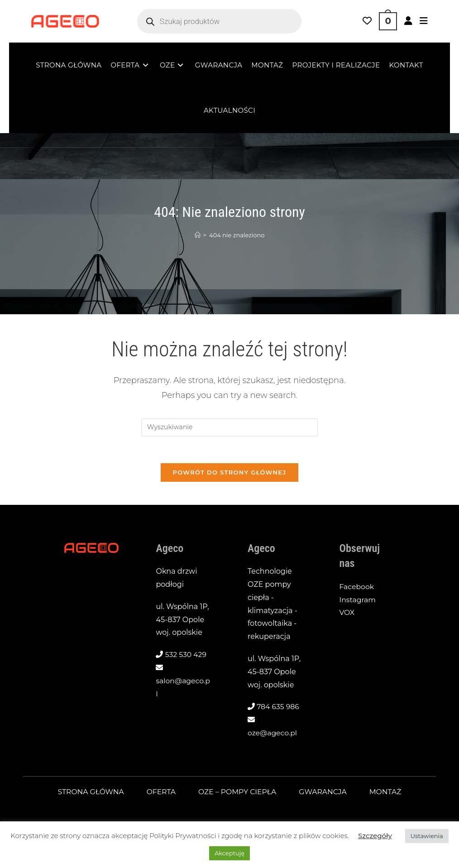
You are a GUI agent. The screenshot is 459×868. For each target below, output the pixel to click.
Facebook (357, 587)
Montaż (387, 793)
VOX (347, 614)
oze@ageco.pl (273, 734)
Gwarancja (325, 793)
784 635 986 (278, 708)
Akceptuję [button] (229, 853)
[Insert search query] (229, 427)
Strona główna (89, 793)
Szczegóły (375, 836)
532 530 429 (186, 656)
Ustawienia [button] (427, 836)
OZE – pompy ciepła (238, 793)
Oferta (160, 793)
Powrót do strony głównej (229, 473)
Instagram (358, 601)
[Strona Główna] (198, 235)
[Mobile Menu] (424, 21)
